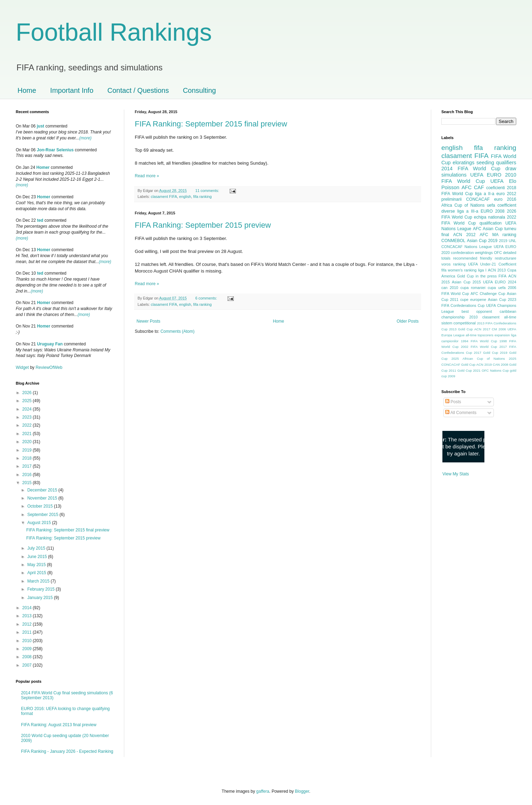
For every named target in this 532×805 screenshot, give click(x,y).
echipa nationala (489, 217)
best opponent (477, 311)
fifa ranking (202, 197)
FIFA (502, 276)
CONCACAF (478, 199)
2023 (28, 417)
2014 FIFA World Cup (471, 168)
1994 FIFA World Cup (479, 341)
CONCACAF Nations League (467, 247)
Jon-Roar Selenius (55, 150)
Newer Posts (148, 321)
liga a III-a (468, 211)
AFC (467, 187)
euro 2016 (505, 199)
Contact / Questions (138, 90)
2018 (28, 458)
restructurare (506, 258)
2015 (28, 483)
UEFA (497, 181)
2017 (28, 466)
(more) (85, 138)
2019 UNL (507, 241)
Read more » (147, 176)
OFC (498, 253)
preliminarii (451, 199)
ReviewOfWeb (49, 367)
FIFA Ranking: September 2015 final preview (211, 124)
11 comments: (208, 191)
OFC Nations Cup (495, 370)
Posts (453, 402)
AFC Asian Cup (488, 229)
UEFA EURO (486, 175)
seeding (485, 163)
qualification (491, 223)
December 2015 (43, 490)
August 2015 (40, 523)
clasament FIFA (164, 197)
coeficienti (495, 188)
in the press (486, 276)
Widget (23, 367)
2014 (28, 608)
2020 (28, 442)
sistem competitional (458, 323)
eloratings (463, 163)
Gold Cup (465, 276)
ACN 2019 (484, 364)
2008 (28, 657)
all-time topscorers (480, 335)
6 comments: (207, 298)
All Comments (461, 413)
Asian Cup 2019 (482, 241)
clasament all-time (499, 317)
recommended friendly (473, 258)
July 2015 (37, 548)
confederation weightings (472, 253)
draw (511, 168)
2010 (28, 641)
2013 (28, 616)
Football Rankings (114, 32)
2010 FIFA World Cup (479, 178)
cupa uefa (496, 288)
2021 (28, 434)
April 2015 (37, 573)
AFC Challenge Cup (488, 294)
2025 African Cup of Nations (478, 359)
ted (40, 220)
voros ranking (453, 264)
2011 (28, 632)
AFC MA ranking (498, 235)
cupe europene (473, 300)
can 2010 (450, 288)
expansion (502, 335)
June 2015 (38, 557)
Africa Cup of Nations (463, 205)
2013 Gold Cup (461, 329)
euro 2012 (506, 194)
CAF (479, 187)
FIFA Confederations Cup (463, 305)
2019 (28, 450)
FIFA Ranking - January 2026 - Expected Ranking (67, 751)
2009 (28, 649)
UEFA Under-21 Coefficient (492, 264)
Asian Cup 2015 (466, 282)
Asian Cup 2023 (502, 300)
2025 (28, 401)
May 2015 (37, 565)
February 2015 (41, 589)
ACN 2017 (482, 329)
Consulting (199, 90)
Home (27, 90)
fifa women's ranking (459, 270)
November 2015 (43, 498)
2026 (28, 393)
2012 (28, 624)
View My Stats (456, 474)
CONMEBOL (453, 241)
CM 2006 (499, 329)
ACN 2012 (464, 235)
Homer (43, 167)
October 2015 (41, 506)
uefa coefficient (502, 205)
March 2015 (39, 581)
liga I (482, 270)
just (40, 126)
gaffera (263, 791)
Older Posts (408, 321)
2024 (28, 409)
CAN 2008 (500, 364)
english (185, 197)
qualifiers (506, 163)
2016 (28, 475)
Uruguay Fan (50, 344)
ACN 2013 (497, 270)
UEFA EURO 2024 (500, 282)
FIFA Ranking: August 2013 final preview (59, 725)
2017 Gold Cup (486, 353)
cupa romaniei (473, 288)
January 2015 (41, 598)
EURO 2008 (492, 211)
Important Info (72, 90)
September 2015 (43, 515)
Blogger (302, 791)
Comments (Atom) (177, 331)
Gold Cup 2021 (469, 370)
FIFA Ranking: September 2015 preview (203, 225)
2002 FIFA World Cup (479, 347)
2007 (28, 665)
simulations (454, 175)
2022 (28, 425)
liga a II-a (485, 194)
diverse (448, 211)
